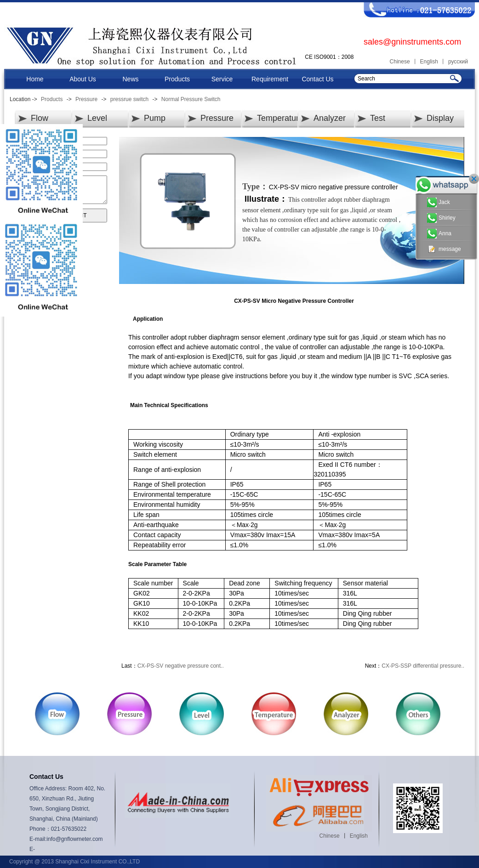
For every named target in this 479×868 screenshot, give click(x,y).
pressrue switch (129, 99)
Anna (439, 234)
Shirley (441, 218)
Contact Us (317, 79)
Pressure (86, 99)
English (429, 62)
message (444, 249)
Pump (155, 118)
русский (458, 62)
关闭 (474, 179)
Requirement (270, 79)
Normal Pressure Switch (191, 99)
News (130, 79)
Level (97, 118)
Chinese (400, 62)
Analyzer (330, 118)
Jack (439, 202)
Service (222, 79)
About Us (83, 79)
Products (177, 79)
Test (378, 118)
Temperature (280, 118)
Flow (40, 118)
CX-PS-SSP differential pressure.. (423, 666)
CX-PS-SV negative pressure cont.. (181, 666)
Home (35, 79)
